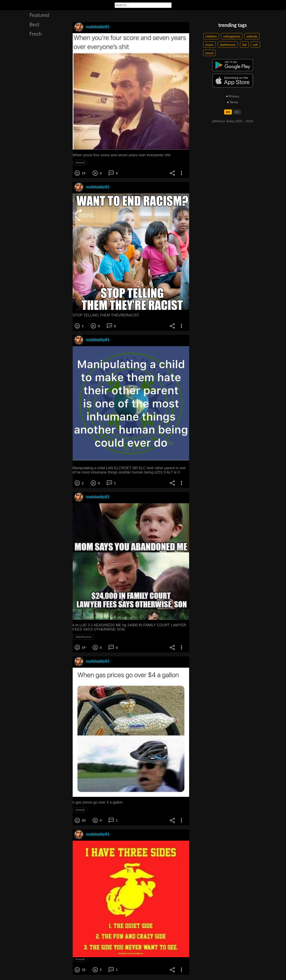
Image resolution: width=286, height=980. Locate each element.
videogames (232, 36)
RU (237, 112)
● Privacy (233, 96)
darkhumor (228, 45)
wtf (255, 45)
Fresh (36, 34)
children (211, 36)
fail (244, 45)
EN (228, 112)
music (210, 45)
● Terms (233, 102)
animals (252, 36)
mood (209, 53)
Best (35, 24)
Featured (39, 15)
